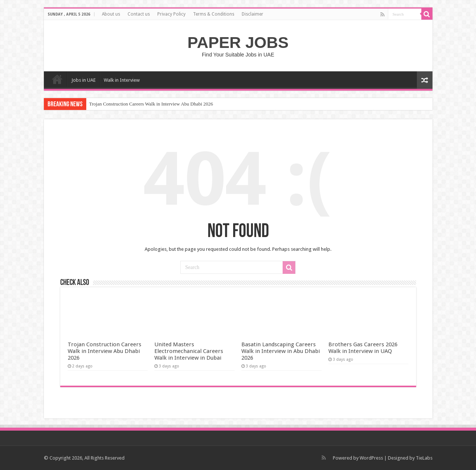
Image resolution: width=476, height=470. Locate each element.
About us (111, 14)
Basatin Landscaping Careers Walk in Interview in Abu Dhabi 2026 (281, 351)
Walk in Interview (122, 80)
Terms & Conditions (214, 14)
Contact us (139, 14)
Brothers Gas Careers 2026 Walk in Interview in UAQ (363, 348)
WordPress (371, 458)
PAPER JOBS (238, 42)
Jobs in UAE (83, 80)
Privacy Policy (171, 14)
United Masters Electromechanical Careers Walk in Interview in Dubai (189, 351)
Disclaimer (253, 14)
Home (57, 79)
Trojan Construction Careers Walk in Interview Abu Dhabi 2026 (151, 104)
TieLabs (424, 458)
